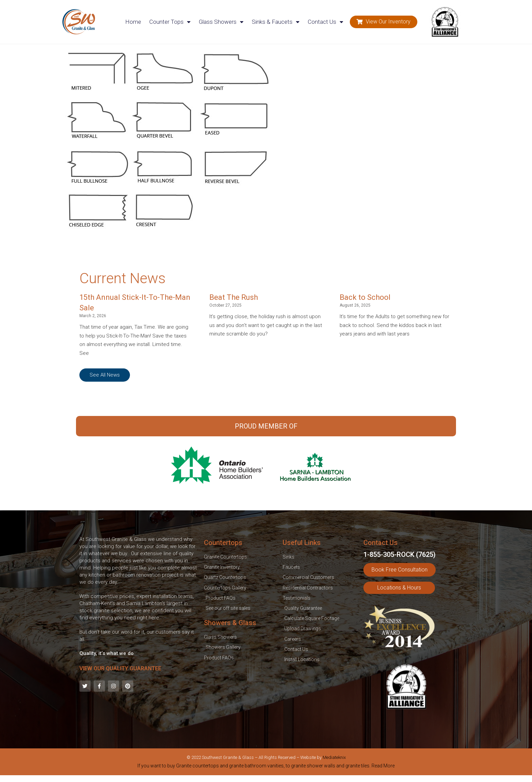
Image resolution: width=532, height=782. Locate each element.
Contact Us (326, 22)
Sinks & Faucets (276, 22)
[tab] (266, 767)
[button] (384, 22)
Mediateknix (334, 757)
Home (133, 22)
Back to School (365, 297)
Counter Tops (170, 22)
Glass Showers (221, 22)
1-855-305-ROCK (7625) (400, 554)
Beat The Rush (234, 297)
